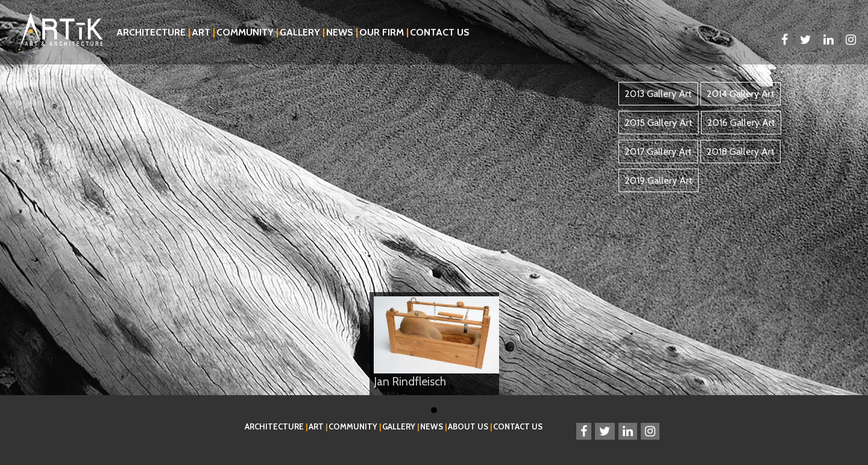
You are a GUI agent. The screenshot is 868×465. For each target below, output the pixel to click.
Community (247, 33)
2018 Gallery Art (741, 151)
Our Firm (384, 33)
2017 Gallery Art (658, 151)
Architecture (153, 33)
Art (203, 33)
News (342, 33)
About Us (470, 427)
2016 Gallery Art (741, 123)
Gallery (302, 33)
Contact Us (440, 33)
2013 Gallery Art (658, 94)
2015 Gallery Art (659, 123)
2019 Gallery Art (659, 180)
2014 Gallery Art (741, 94)
